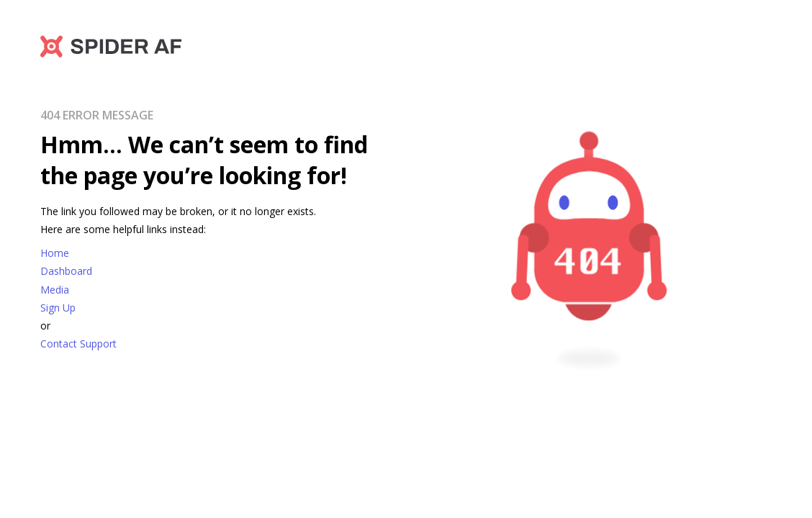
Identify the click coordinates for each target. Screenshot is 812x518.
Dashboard (66, 271)
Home (55, 253)
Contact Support (78, 344)
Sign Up (58, 308)
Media (55, 290)
